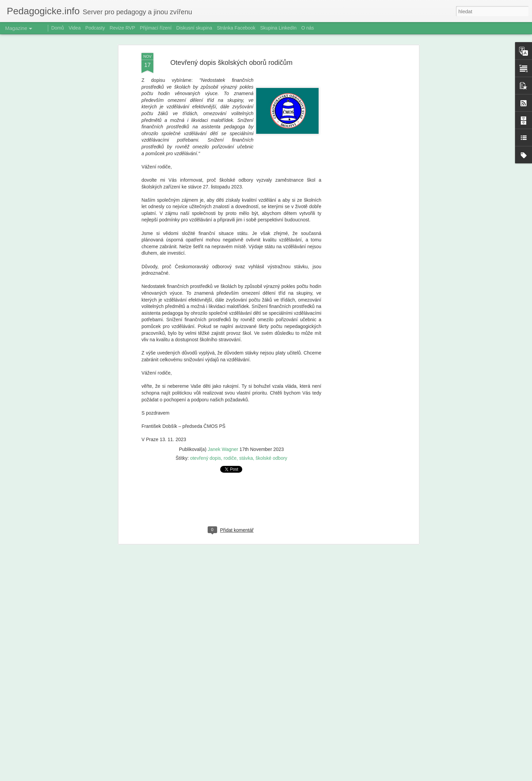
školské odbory (271, 451)
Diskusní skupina (194, 28)
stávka (246, 451)
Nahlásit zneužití (324, 777)
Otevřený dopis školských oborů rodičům (231, 55)
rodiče (230, 451)
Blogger (301, 777)
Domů (58, 28)
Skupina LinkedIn (278, 28)
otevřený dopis (205, 451)
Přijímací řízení (156, 28)
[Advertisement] (359, 153)
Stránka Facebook (236, 28)
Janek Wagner (223, 442)
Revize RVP (122, 28)
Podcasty (95, 28)
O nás (308, 28)
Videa (75, 28)
